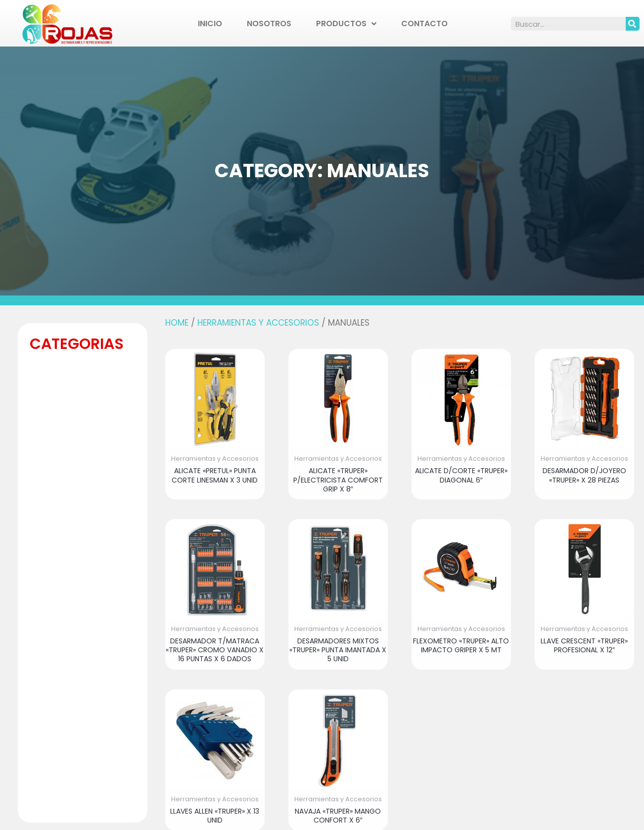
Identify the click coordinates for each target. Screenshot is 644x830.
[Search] (633, 24)
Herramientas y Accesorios (258, 323)
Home (177, 323)
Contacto (424, 24)
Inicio (210, 24)
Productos (346, 24)
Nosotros (269, 24)
